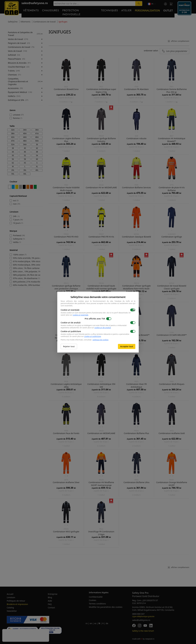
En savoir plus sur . (96, 328)
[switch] (133, 310)
